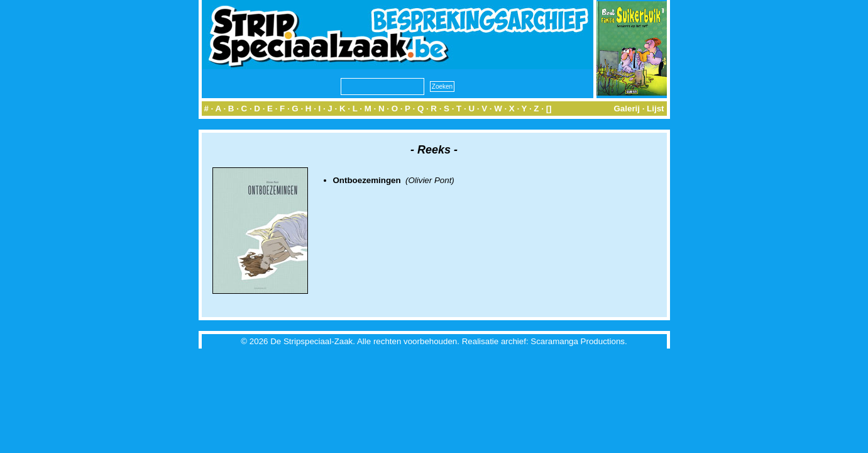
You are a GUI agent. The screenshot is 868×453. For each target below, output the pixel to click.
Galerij (627, 109)
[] (549, 109)
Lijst (655, 109)
